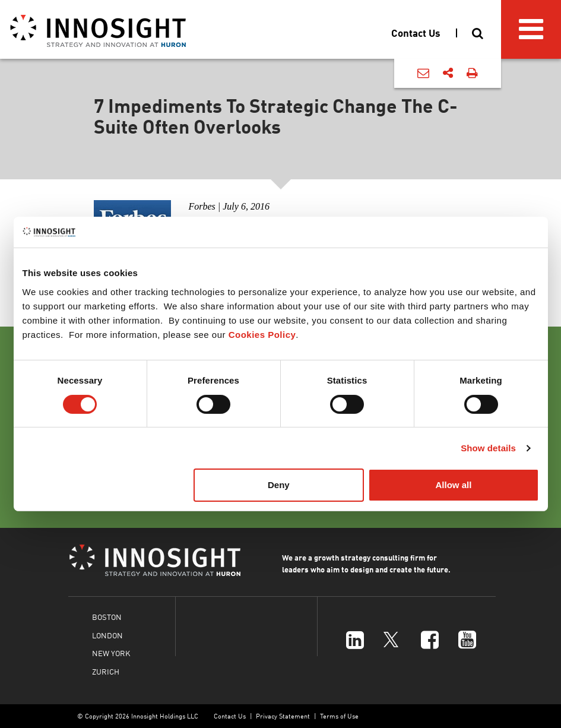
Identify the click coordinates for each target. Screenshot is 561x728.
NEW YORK (111, 653)
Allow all (454, 485)
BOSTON (107, 617)
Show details (488, 448)
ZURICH (106, 671)
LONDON (107, 635)
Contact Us (230, 716)
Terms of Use (339, 716)
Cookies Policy (262, 335)
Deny (279, 485)
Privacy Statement (283, 716)
